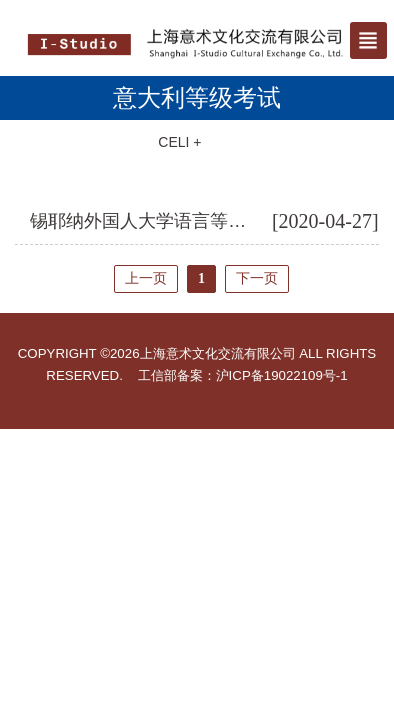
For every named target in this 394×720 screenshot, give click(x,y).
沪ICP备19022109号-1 (282, 375)
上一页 (146, 278)
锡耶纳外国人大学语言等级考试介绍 (174, 221)
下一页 (257, 278)
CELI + (179, 142)
